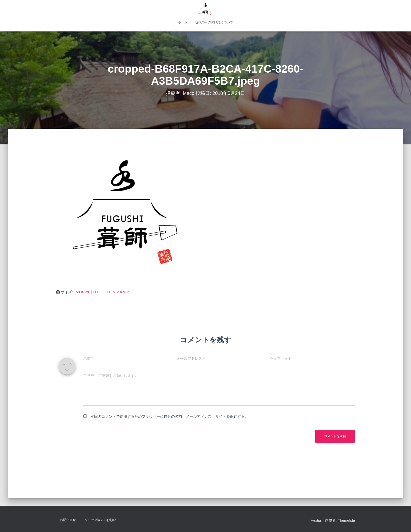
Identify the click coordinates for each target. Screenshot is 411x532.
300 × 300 (102, 292)
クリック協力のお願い (100, 520)
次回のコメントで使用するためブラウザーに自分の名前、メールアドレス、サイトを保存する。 (169, 416)
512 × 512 (121, 292)
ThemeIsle (346, 520)
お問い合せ (68, 520)
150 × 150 (82, 292)
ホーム (183, 22)
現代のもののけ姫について (214, 22)
